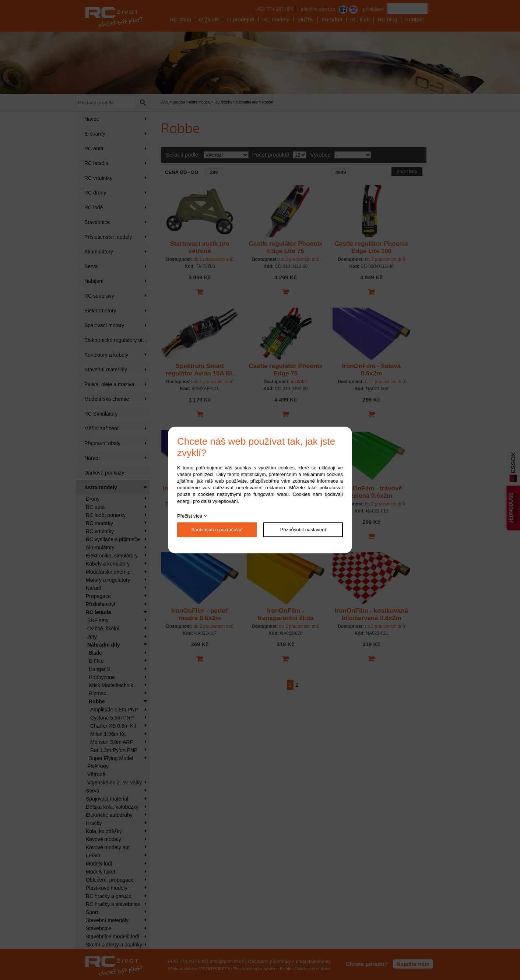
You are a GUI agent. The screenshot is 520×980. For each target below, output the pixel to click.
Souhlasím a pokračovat (217, 530)
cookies (287, 468)
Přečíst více (190, 516)
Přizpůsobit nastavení (303, 530)
